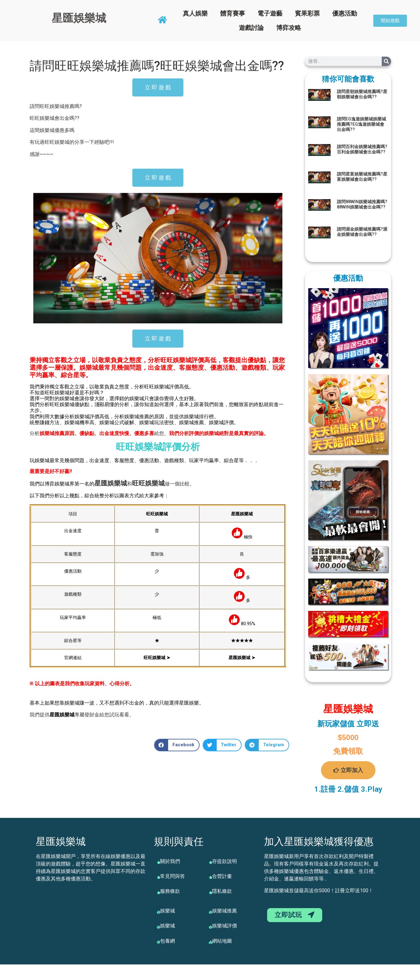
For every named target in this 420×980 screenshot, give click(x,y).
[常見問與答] (158, 877)
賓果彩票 (307, 13)
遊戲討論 (251, 28)
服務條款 (170, 891)
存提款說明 (224, 861)
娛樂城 (117, 483)
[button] (177, 745)
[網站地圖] (210, 942)
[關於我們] (158, 862)
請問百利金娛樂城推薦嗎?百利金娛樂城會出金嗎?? (362, 149)
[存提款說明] (210, 862)
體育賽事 (233, 13)
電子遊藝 (270, 13)
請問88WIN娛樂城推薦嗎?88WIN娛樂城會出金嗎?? (362, 204)
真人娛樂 (195, 13)
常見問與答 (172, 876)
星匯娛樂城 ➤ (242, 658)
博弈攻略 (289, 28)
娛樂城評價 (224, 926)
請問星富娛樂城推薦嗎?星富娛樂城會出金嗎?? (362, 177)
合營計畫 (222, 876)
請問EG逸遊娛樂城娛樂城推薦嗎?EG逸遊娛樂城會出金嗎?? (361, 124)
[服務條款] (158, 893)
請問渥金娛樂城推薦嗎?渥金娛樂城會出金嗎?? (362, 232)
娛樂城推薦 (224, 911)
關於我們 (170, 861)
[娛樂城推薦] (210, 912)
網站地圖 (222, 941)
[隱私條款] (210, 893)
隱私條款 (222, 891)
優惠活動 (345, 13)
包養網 (168, 941)
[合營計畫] (210, 877)
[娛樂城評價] (210, 927)
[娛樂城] (158, 912)
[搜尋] (386, 61)
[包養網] (158, 942)
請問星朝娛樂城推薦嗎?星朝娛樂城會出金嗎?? (362, 94)
